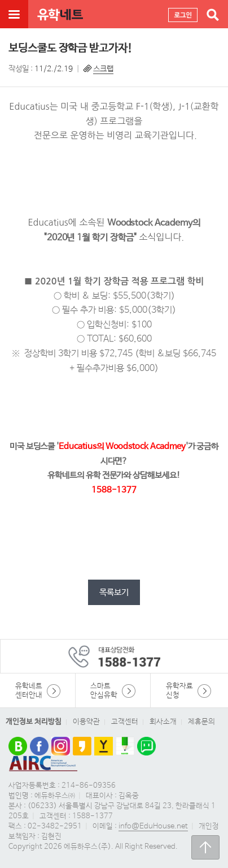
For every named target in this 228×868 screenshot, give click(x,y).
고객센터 (125, 722)
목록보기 (114, 592)
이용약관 (86, 722)
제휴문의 (201, 722)
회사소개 (163, 722)
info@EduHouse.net (153, 826)
